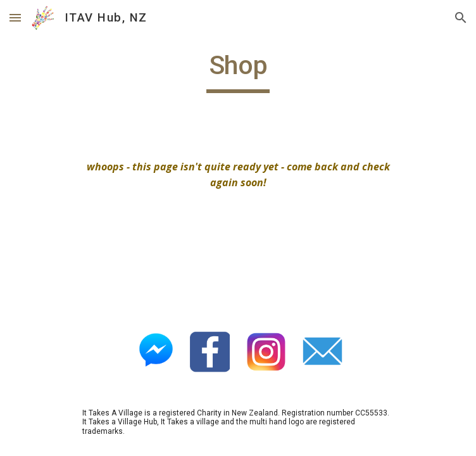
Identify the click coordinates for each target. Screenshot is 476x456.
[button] (15, 17)
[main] (238, 71)
